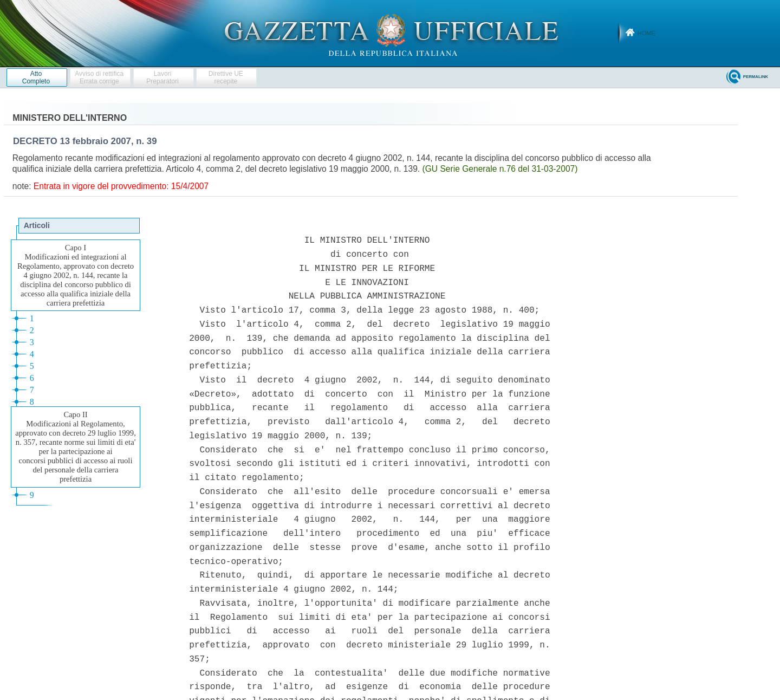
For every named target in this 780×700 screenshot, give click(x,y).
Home (646, 33)
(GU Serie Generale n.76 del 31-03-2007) (500, 169)
